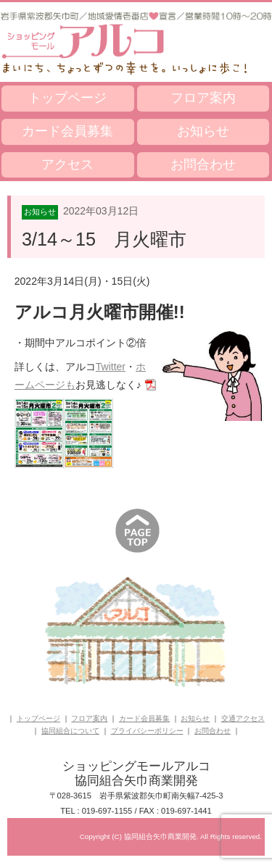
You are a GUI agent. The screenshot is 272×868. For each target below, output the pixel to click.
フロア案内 (203, 98)
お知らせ (203, 131)
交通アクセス (243, 718)
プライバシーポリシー (147, 731)
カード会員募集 (67, 131)
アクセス (67, 164)
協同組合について (70, 731)
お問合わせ (203, 164)
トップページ (67, 98)
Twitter (111, 367)
